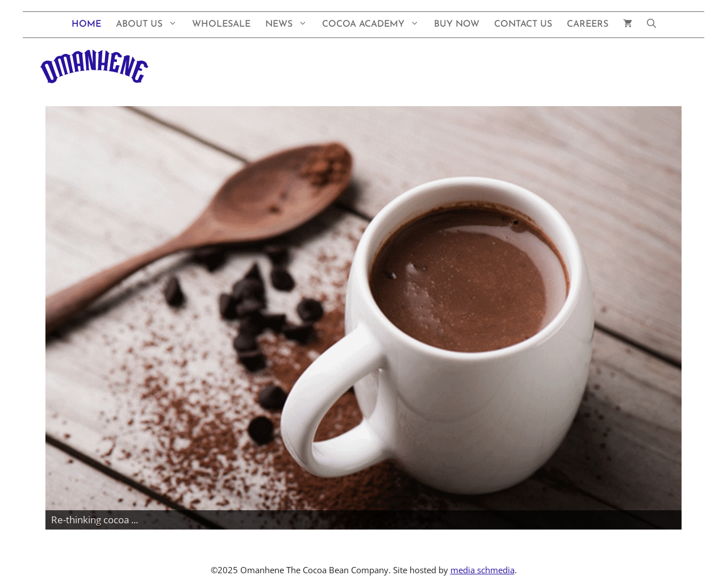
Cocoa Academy (374, 25)
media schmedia (482, 570)
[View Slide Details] (363, 318)
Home (86, 24)
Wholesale (221, 24)
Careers (588, 24)
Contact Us (523, 24)
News (290, 25)
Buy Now (457, 24)
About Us (150, 25)
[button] (651, 25)
